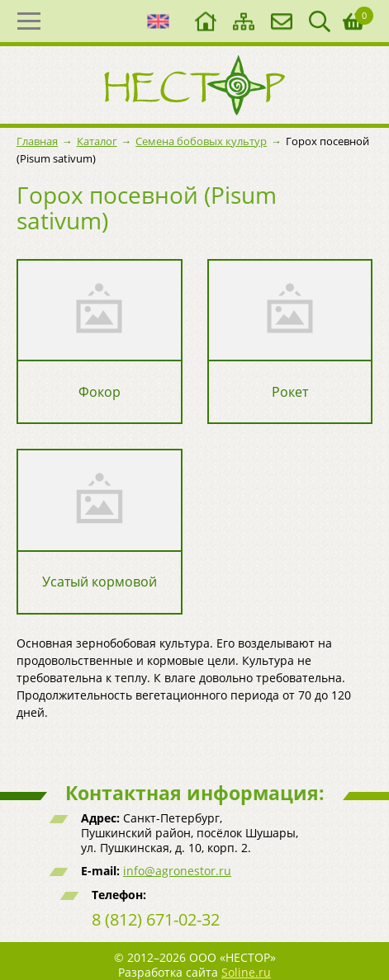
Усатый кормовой (100, 582)
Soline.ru (246, 972)
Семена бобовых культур (201, 141)
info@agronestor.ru (177, 871)
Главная (37, 141)
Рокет (290, 392)
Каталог (97, 141)
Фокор (100, 392)
